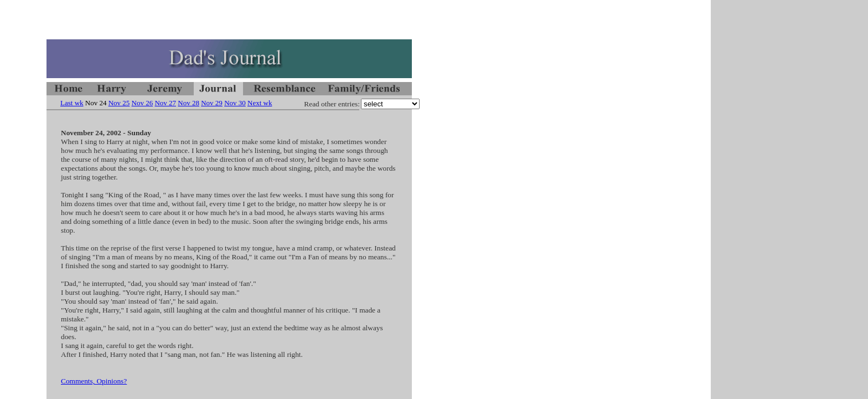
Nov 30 (235, 103)
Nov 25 (119, 103)
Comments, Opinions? (94, 381)
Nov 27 (165, 103)
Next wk (260, 103)
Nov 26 (143, 103)
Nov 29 (212, 103)
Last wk (72, 103)
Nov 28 (188, 103)
